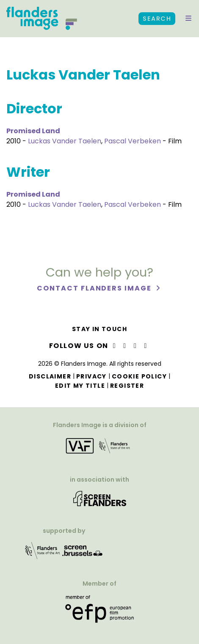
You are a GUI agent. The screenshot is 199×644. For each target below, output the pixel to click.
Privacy (91, 376)
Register (127, 386)
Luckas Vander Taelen (65, 141)
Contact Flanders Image (95, 288)
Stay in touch (99, 329)
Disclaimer (50, 376)
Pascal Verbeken (133, 141)
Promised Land (33, 131)
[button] (188, 19)
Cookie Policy (139, 376)
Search (157, 19)
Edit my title (80, 386)
